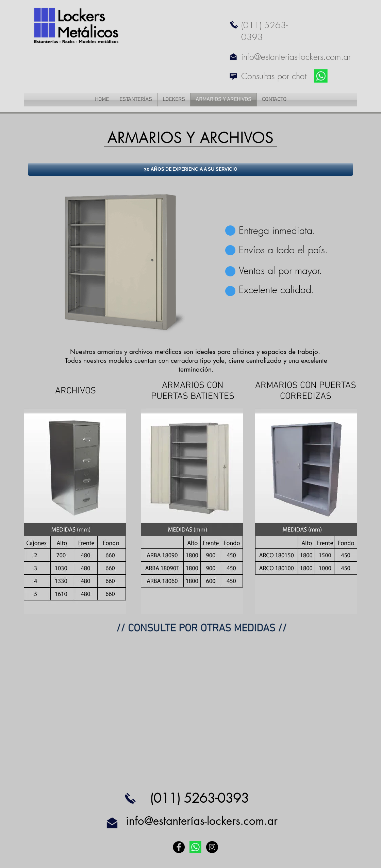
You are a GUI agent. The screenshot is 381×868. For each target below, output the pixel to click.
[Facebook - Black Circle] (179, 847)
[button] (190, 169)
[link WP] (321, 76)
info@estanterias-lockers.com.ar (296, 57)
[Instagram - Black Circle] (212, 847)
